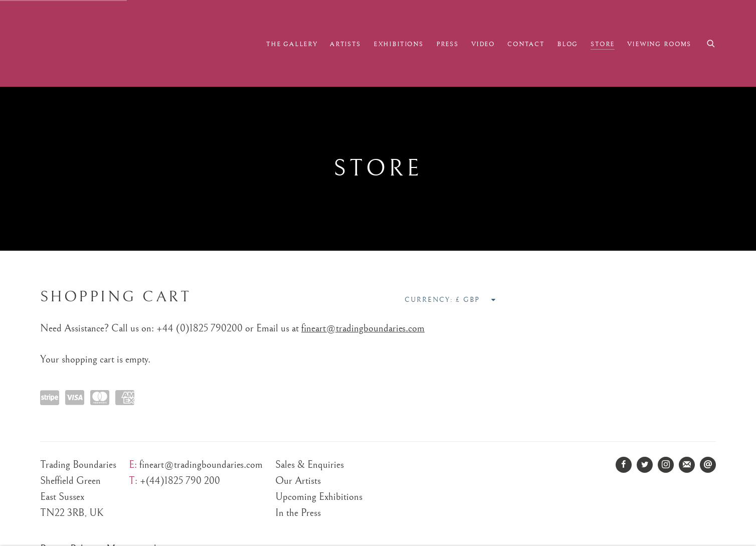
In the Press (298, 513)
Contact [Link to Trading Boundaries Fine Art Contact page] (526, 44)
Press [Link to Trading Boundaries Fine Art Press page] (447, 44)
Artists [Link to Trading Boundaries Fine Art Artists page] (345, 44)
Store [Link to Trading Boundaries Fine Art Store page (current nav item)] (603, 44)
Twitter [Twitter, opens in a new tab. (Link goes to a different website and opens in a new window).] (645, 465)
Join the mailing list (687, 465)
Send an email (708, 465)
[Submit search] (711, 42)
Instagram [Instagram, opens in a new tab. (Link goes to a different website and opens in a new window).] (666, 465)
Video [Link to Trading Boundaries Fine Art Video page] (483, 44)
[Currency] (476, 300)
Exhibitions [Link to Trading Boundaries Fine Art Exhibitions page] (399, 44)
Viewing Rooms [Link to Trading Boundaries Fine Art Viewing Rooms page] (659, 44)
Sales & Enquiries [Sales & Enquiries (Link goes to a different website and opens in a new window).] (310, 465)
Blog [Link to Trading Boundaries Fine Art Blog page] (568, 44)
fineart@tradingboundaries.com (363, 328)
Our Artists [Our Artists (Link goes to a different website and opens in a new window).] (298, 481)
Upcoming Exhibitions (319, 497)
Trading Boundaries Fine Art (105, 43)
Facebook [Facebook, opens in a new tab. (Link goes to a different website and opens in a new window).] (624, 465)
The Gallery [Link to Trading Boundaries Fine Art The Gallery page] (292, 44)
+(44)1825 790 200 (180, 481)
